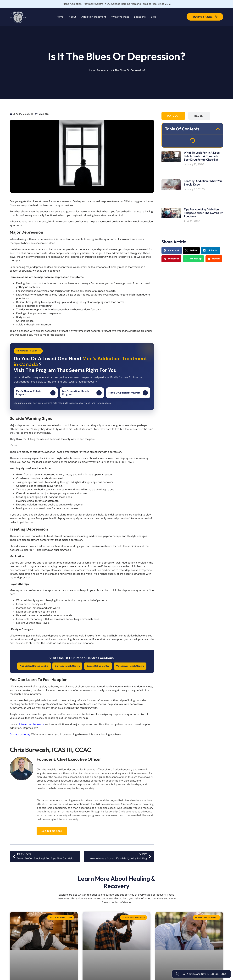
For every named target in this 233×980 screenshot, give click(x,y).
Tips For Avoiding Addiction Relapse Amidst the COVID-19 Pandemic (203, 213)
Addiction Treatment (94, 17)
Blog (154, 17)
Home (60, 17)
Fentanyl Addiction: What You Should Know (203, 183)
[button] (218, 129)
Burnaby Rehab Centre (67, 666)
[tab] (173, 116)
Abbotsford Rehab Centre (34, 666)
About (72, 17)
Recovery (102, 70)
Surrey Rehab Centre (98, 666)
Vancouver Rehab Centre (130, 666)
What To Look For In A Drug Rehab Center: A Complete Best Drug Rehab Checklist (202, 156)
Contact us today (20, 734)
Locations (140, 17)
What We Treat (120, 17)
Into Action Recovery (31, 724)
